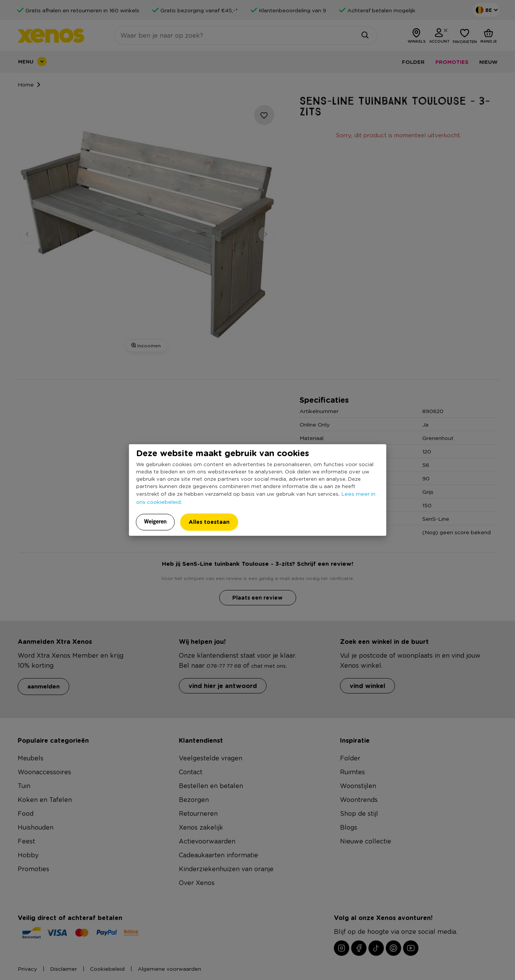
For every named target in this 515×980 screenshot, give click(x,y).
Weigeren (156, 522)
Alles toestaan (209, 522)
